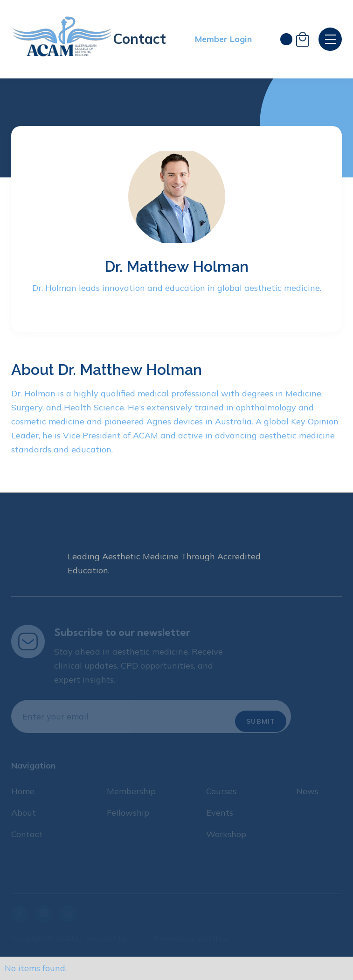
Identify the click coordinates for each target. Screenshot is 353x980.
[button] (295, 39)
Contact (139, 39)
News (307, 791)
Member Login (223, 39)
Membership (131, 791)
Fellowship (128, 813)
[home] (62, 39)
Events (220, 813)
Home (23, 791)
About (24, 813)
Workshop (226, 834)
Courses (221, 791)
